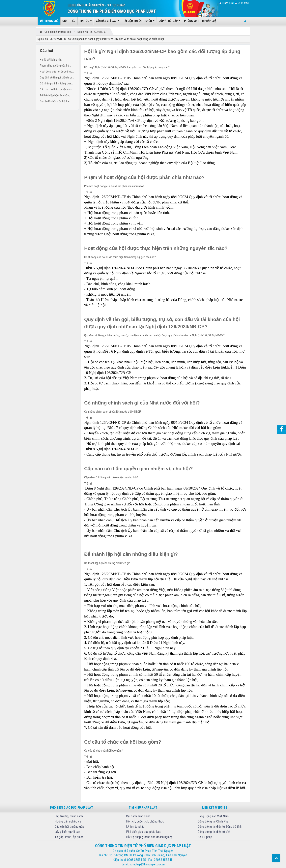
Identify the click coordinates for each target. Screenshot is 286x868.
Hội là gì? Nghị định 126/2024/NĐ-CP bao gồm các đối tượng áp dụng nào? (57, 60)
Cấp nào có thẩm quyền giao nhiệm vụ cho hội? (56, 90)
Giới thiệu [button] (69, 21)
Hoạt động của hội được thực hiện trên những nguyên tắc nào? (56, 72)
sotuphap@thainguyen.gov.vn (147, 864)
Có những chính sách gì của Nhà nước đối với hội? (56, 84)
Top (276, 858)
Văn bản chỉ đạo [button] (107, 22)
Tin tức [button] (86, 22)
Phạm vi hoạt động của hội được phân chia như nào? (55, 66)
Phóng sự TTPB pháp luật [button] (201, 21)
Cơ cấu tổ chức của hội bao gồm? (55, 102)
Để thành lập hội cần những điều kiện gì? (55, 96)
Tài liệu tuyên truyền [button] (139, 22)
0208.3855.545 (136, 860)
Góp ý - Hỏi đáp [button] (169, 22)
